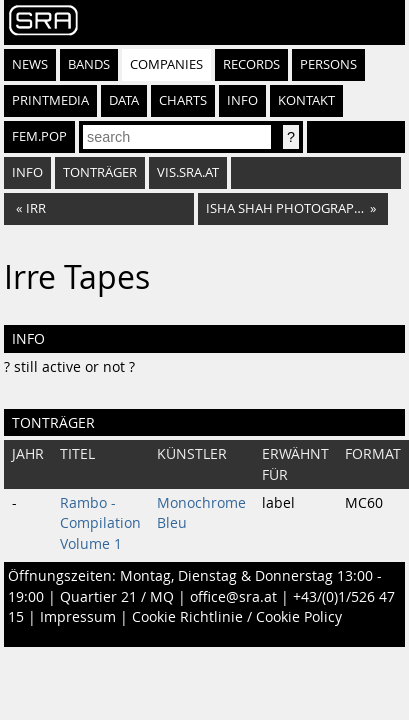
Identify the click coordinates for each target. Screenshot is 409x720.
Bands (89, 64)
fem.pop (39, 136)
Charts (183, 100)
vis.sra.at (188, 172)
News (30, 64)
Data (124, 100)
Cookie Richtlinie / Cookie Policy (237, 617)
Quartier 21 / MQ (117, 597)
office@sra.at (233, 597)
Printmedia (50, 100)
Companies (166, 64)
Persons (328, 64)
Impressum (78, 617)
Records (251, 64)
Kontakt (306, 100)
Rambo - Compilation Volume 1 (100, 523)
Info (242, 100)
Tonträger (100, 172)
